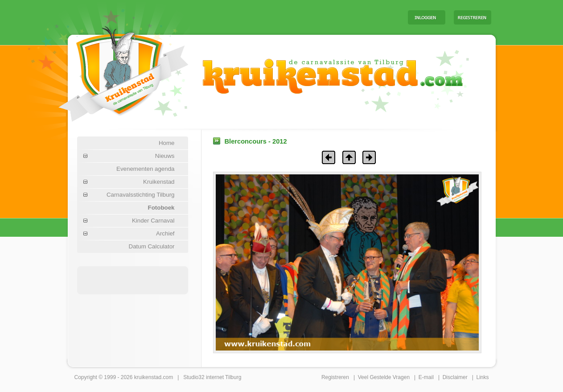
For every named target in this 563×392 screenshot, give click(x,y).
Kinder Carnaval (153, 221)
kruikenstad (148, 377)
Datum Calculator (152, 246)
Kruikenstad (159, 182)
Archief (165, 233)
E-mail (426, 377)
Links (482, 377)
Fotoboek (161, 208)
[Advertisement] (290, 17)
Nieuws (165, 156)
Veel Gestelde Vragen (384, 377)
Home (167, 143)
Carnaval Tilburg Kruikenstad (108, 71)
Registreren (335, 377)
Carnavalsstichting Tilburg (141, 195)
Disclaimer (455, 377)
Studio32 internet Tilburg (212, 377)
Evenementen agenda (145, 169)
